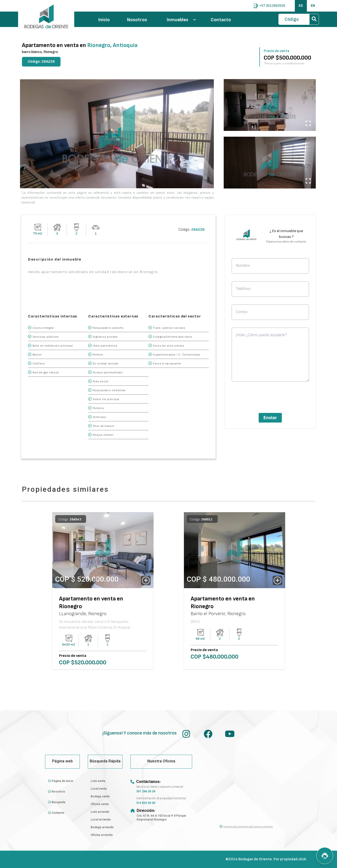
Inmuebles (181, 20)
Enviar (270, 418)
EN (313, 6)
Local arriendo (101, 820)
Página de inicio (61, 781)
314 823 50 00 (146, 803)
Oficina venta (100, 804)
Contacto (221, 20)
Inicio (104, 20)
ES (301, 6)
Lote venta (98, 781)
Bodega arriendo (102, 828)
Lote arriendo (100, 812)
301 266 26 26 (146, 792)
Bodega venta (100, 797)
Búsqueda (57, 802)
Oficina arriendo (102, 835)
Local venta (99, 789)
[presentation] (270, 399)
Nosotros (137, 20)
